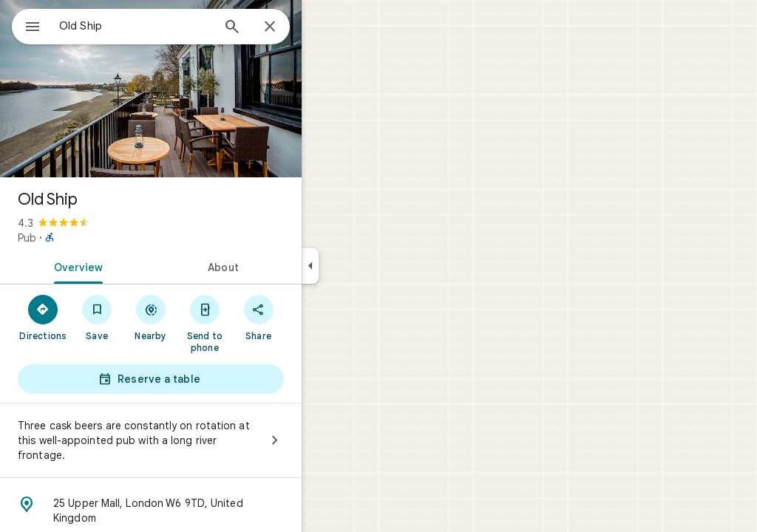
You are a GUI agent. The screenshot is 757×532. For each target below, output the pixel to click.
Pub (80, 238)
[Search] (285, 28)
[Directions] (96, 317)
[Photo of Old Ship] (204, 89)
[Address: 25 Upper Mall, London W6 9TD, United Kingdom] (204, 511)
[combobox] (174, 26)
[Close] (323, 27)
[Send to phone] (258, 323)
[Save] (150, 317)
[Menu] (27, 25)
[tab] (129, 266)
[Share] (312, 317)
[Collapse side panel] (363, 266)
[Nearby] (204, 317)
